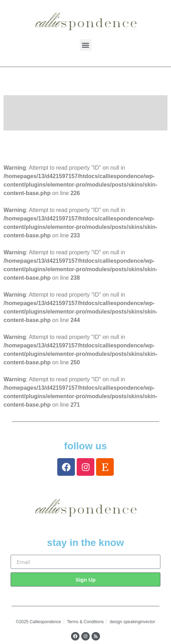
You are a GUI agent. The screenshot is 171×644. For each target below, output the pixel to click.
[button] (86, 45)
